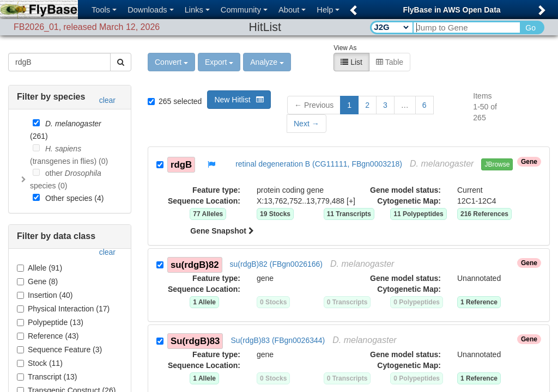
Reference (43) (48, 335)
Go (530, 28)
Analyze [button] (267, 61)
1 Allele (204, 301)
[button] (352, 7)
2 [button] (367, 104)
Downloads (151, 10)
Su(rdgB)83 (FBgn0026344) (278, 339)
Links (197, 10)
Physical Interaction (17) (63, 308)
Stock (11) (40, 362)
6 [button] (424, 104)
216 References (484, 213)
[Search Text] (466, 27)
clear (107, 99)
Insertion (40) (45, 294)
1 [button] (349, 104)
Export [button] (219, 61)
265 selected (175, 100)
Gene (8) (37, 280)
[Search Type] (391, 27)
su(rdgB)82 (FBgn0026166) (276, 263)
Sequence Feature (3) (59, 348)
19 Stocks (275, 213)
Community (244, 10)
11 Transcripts (349, 213)
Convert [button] (171, 61)
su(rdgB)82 (195, 263)
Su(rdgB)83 (195, 339)
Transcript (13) (47, 376)
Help (328, 10)
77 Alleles (208, 213)
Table (390, 61)
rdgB (181, 163)
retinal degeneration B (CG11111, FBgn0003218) (319, 163)
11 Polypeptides (418, 213)
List (351, 61)
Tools (104, 10)
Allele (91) (40, 267)
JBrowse (497, 163)
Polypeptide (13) (50, 321)
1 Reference (479, 301)
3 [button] (385, 104)
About (292, 10)
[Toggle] (23, 179)
